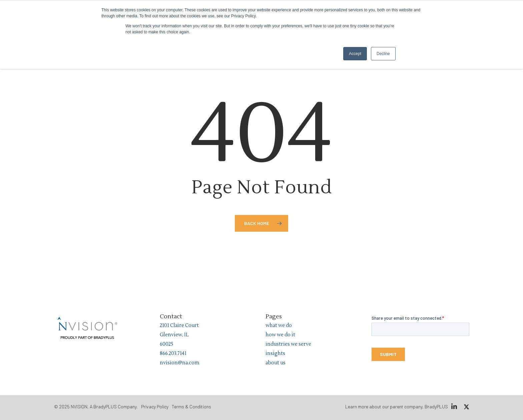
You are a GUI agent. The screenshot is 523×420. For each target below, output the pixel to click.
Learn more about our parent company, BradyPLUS (397, 406)
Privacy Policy (155, 406)
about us (276, 363)
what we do (279, 325)
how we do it (280, 335)
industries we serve (288, 344)
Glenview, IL (174, 335)
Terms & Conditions (191, 406)
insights (275, 353)
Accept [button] (355, 54)
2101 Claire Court (179, 325)
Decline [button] (383, 54)
